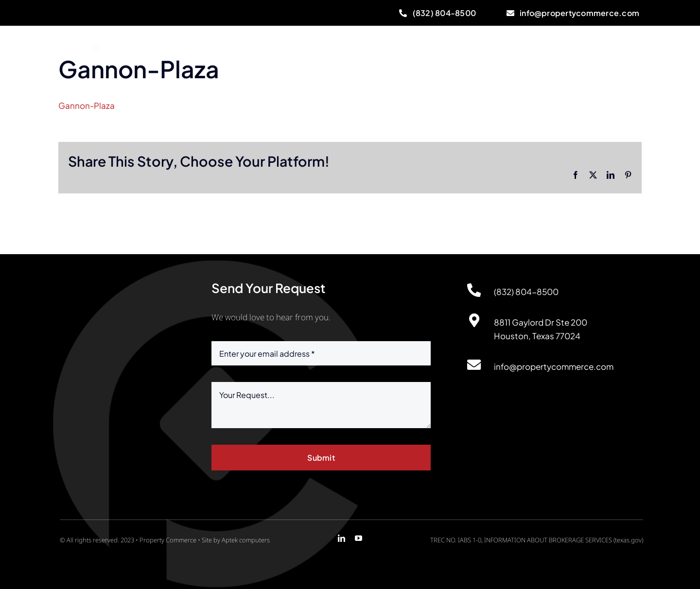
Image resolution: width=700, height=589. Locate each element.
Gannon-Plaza (87, 105)
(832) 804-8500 (526, 292)
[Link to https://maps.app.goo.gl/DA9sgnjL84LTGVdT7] (474, 321)
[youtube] (359, 538)
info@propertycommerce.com (554, 366)
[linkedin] (341, 538)
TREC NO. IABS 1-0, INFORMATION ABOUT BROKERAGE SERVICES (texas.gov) (537, 540)
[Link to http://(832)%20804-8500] (474, 290)
